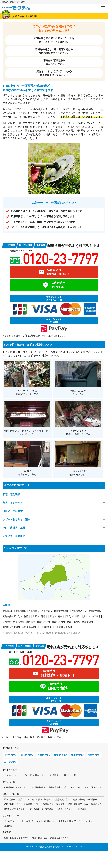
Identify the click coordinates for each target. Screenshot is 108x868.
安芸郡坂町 (88, 622)
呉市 (20, 616)
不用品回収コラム (30, 821)
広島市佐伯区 (9, 616)
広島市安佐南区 (62, 611)
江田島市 (30, 622)
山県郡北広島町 (30, 627)
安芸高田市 (19, 622)
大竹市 (87, 616)
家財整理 (61, 804)
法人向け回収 (97, 787)
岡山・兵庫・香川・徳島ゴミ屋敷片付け (50, 838)
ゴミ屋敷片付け (38, 787)
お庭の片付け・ (40, 799)
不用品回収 (9, 787)
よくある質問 (65, 821)
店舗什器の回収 (65, 809)
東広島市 (96, 616)
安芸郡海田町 (58, 622)
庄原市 (78, 616)
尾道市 (44, 616)
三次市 (70, 616)
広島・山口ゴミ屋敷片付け (16, 838)
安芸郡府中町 (43, 622)
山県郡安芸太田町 (11, 627)
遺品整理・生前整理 (57, 787)
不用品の (61, 799)
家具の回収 (96, 804)
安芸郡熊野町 (74, 622)
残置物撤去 (48, 804)
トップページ (10, 775)
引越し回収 (23, 787)
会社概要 (8, 826)
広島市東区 (21, 611)
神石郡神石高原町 (63, 627)
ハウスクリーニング (79, 787)
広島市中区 (8, 611)
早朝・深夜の (15, 799)
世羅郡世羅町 (46, 627)
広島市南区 (34, 611)
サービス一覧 (26, 775)
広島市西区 (47, 611)
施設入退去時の (85, 799)
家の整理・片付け (32, 804)
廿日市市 (7, 622)
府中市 (61, 616)
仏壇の (12, 804)
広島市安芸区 (95, 611)
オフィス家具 (41, 809)
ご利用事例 (53, 775)
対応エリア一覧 (69, 775)
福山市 (53, 616)
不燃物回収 (81, 809)
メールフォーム (11, 821)
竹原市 (27, 616)
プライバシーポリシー (84, 821)
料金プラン (40, 775)
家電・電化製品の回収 (78, 804)
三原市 (36, 616)
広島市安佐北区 (79, 611)
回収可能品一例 (48, 821)
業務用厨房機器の (14, 809)
